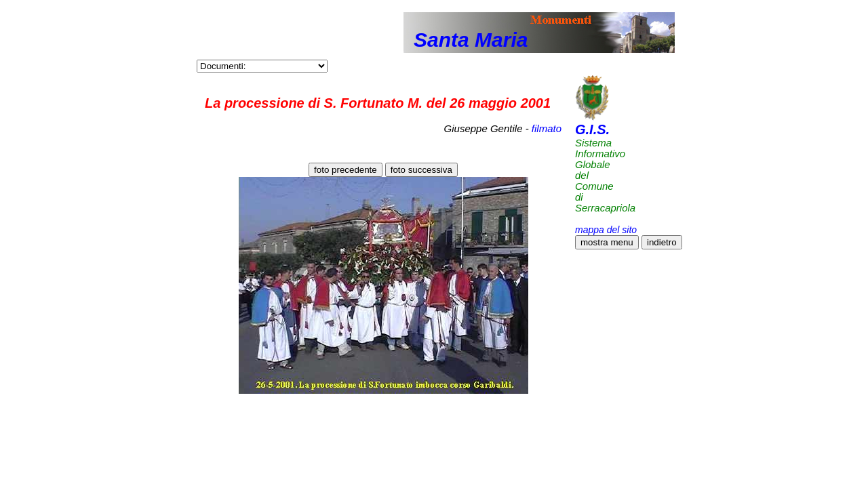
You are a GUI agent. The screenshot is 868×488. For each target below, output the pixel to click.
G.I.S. (592, 129)
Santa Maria (471, 40)
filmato (547, 128)
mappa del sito (606, 230)
